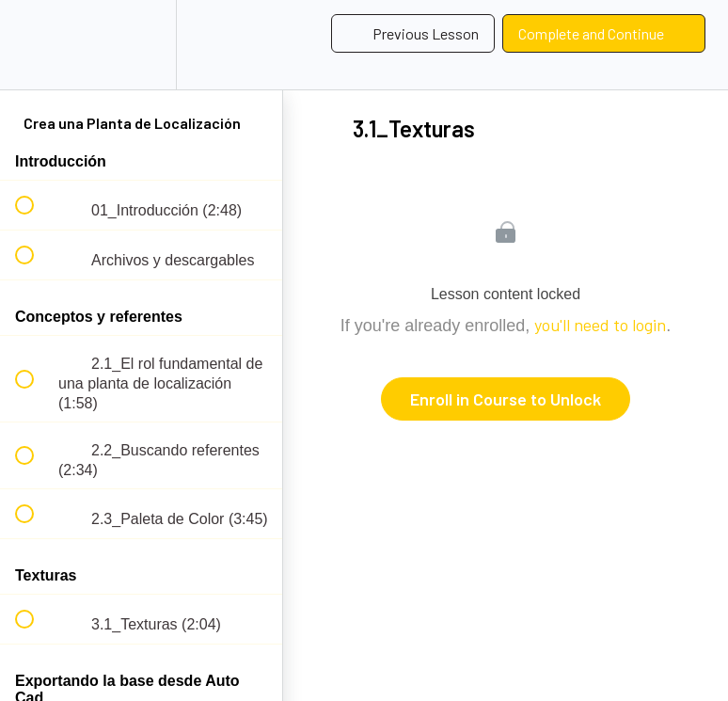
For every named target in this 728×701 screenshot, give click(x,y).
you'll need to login (600, 325)
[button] (35, 45)
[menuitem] (141, 45)
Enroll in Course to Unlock (506, 399)
